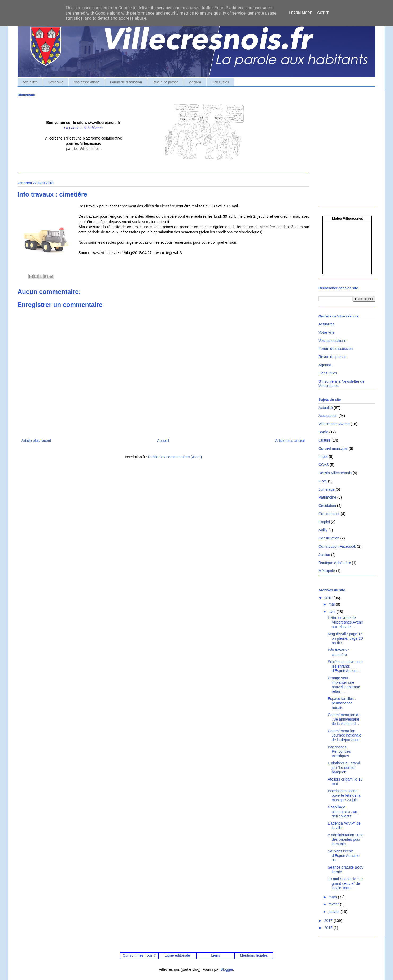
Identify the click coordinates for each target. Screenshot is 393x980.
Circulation (327, 506)
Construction (329, 538)
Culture (324, 440)
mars (333, 897)
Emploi (324, 522)
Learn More (300, 13)
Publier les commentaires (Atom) (175, 457)
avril (333, 612)
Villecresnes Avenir (334, 424)
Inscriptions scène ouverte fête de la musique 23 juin (344, 795)
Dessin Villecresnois (335, 473)
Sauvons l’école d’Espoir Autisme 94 (344, 856)
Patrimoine (327, 497)
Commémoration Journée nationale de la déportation (344, 735)
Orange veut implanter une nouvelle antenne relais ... (344, 685)
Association (328, 416)
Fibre (323, 481)
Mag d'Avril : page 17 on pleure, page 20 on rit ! (345, 638)
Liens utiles (220, 82)
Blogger (227, 969)
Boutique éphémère (335, 563)
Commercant (329, 514)
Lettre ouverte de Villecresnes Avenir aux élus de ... (345, 622)
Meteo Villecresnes (348, 218)
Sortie (323, 432)
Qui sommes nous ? (139, 955)
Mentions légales (254, 955)
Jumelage (327, 489)
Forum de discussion (126, 82)
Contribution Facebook (337, 546)
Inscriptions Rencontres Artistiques (339, 752)
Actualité (326, 408)
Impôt (323, 456)
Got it (323, 13)
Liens (215, 955)
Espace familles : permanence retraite (342, 703)
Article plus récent (36, 441)
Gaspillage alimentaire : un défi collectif (342, 812)
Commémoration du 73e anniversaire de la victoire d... (344, 719)
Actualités (30, 82)
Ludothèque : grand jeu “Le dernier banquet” (344, 768)
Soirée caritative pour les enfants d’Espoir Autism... (345, 666)
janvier (335, 912)
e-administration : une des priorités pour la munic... (346, 839)
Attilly (323, 530)
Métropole (327, 571)
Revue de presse (165, 82)
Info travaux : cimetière (339, 652)
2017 (329, 921)
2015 (329, 928)
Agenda (195, 82)
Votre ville (56, 82)
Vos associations (87, 82)
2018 (329, 598)
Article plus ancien (290, 441)
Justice (324, 555)
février (334, 904)
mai (332, 604)
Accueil (163, 441)
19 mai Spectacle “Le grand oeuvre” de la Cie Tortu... (345, 883)
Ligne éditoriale (177, 955)
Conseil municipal (333, 448)
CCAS (324, 465)
